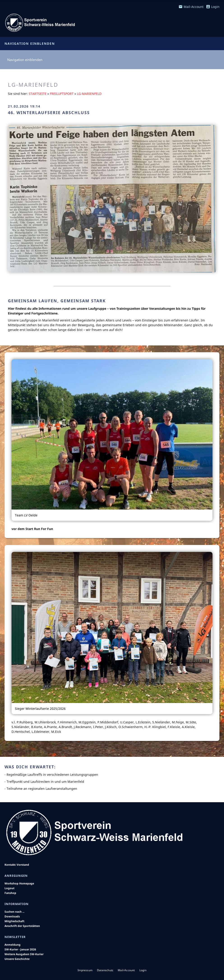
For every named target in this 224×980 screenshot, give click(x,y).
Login (213, 7)
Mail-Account (191, 7)
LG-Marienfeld (89, 94)
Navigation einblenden (30, 43)
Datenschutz (105, 970)
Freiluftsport (62, 94)
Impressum (85, 970)
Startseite (38, 94)
